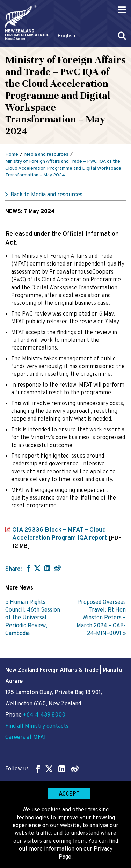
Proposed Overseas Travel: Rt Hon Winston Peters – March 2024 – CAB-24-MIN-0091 (101, 618)
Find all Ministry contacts (37, 726)
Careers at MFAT (26, 738)
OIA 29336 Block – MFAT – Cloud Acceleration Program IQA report (67, 538)
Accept (69, 794)
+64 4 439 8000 (44, 715)
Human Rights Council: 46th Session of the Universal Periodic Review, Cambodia (33, 618)
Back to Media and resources (46, 195)
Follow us (42, 769)
